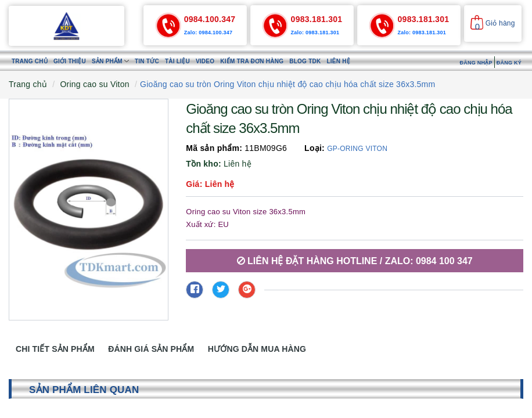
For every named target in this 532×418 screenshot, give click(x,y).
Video (205, 61)
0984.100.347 (210, 19)
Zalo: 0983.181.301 (315, 33)
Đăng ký (509, 63)
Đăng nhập (476, 63)
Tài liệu (177, 61)
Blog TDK (305, 61)
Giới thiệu (70, 61)
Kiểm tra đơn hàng (252, 61)
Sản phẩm (110, 61)
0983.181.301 (317, 19)
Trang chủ (30, 61)
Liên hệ (338, 61)
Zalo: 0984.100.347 (209, 33)
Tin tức (147, 61)
